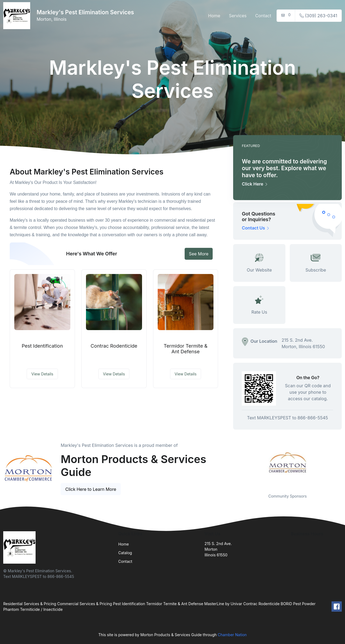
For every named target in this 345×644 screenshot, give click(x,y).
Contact (263, 16)
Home (214, 16)
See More (199, 254)
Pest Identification (42, 346)
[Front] (18, 16)
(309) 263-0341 (318, 16)
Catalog (125, 553)
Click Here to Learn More (91, 489)
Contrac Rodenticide (114, 346)
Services (238, 16)
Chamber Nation (232, 635)
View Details (42, 374)
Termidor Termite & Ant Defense (185, 349)
